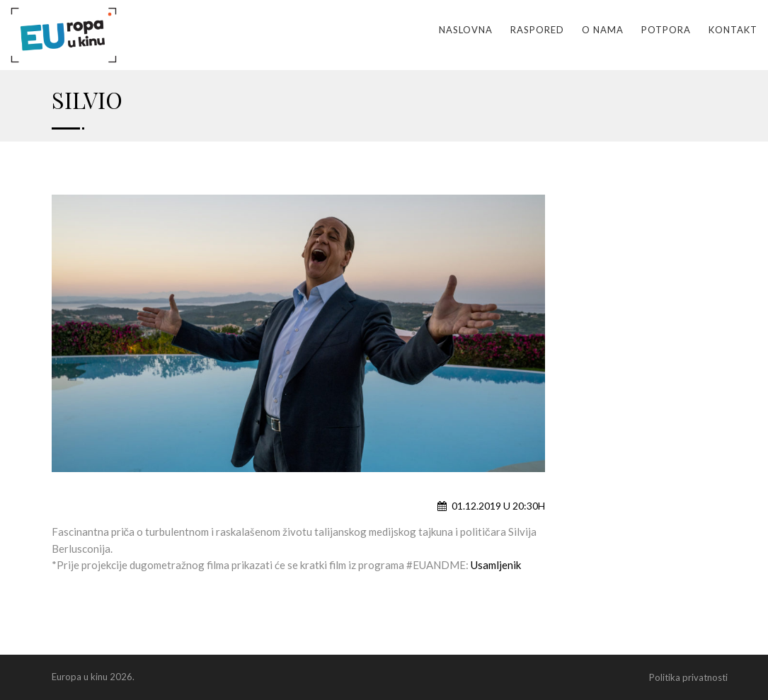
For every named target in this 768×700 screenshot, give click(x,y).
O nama (603, 30)
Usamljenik (496, 565)
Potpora (666, 30)
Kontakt (733, 30)
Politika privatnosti (688, 677)
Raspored (537, 30)
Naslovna (466, 30)
